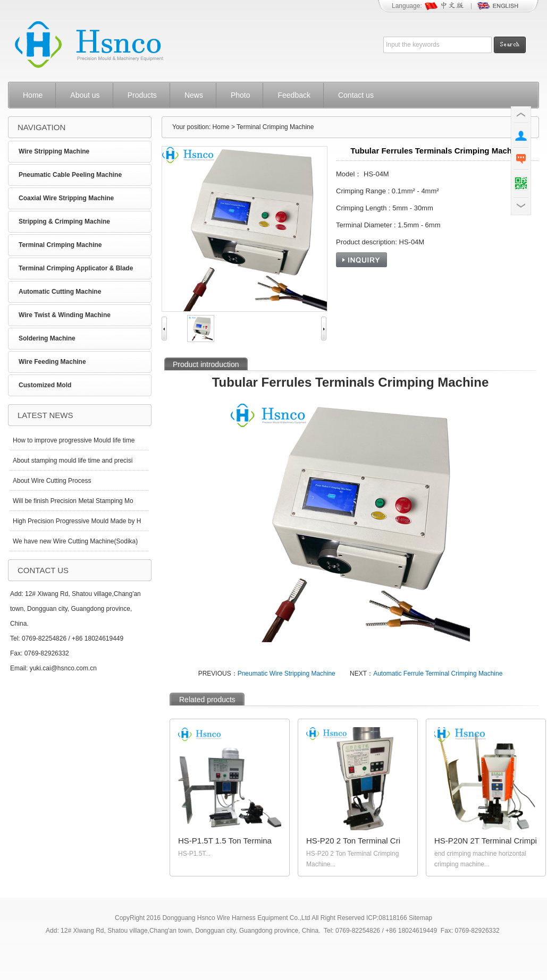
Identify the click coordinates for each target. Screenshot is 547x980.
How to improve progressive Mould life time (74, 440)
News (194, 95)
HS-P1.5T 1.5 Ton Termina (225, 841)
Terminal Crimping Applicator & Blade (76, 268)
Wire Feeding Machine (52, 362)
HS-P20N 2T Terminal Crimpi (486, 841)
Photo (241, 95)
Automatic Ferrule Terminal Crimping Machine (438, 674)
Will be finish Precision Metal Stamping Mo (73, 501)
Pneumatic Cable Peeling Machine (70, 175)
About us (85, 95)
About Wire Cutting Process (52, 481)
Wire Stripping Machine (54, 151)
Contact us (356, 95)
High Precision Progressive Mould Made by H (77, 521)
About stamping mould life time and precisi (73, 461)
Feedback (294, 95)
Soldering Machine (47, 338)
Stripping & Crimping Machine (64, 221)
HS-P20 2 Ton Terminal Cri (353, 841)
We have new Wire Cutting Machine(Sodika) (75, 541)
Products (142, 95)
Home (33, 95)
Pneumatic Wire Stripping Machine (287, 674)
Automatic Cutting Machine (60, 292)
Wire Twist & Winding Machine (65, 315)
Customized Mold (45, 385)
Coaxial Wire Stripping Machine (66, 198)
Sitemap (420, 918)
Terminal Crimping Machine (60, 245)
